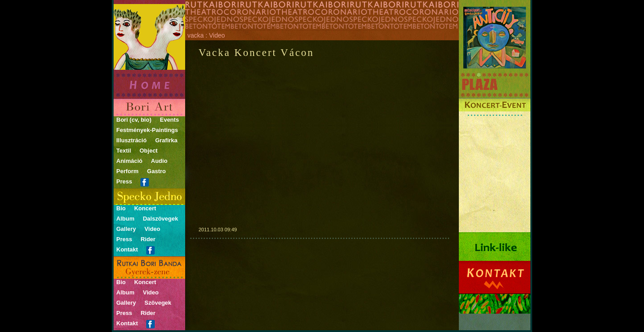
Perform (127, 171)
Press (124, 181)
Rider (148, 239)
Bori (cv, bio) (134, 120)
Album (125, 219)
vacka (196, 35)
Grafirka (166, 140)
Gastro (157, 171)
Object (148, 151)
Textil (124, 151)
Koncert (145, 208)
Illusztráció (131, 140)
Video (152, 229)
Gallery (126, 229)
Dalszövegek (160, 219)
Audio (159, 161)
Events (169, 120)
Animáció (129, 161)
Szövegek (158, 303)
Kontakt (127, 249)
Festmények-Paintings (147, 130)
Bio (121, 208)
